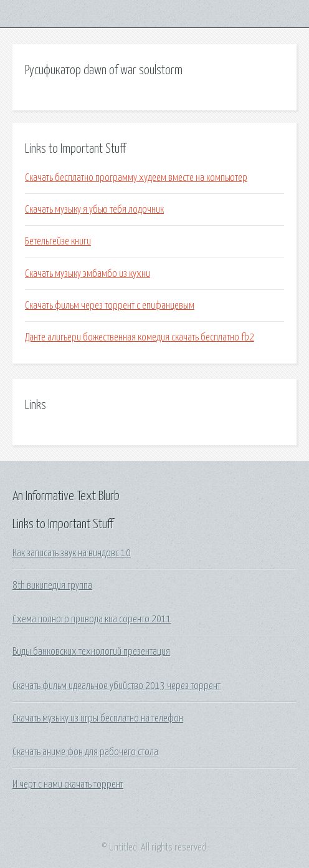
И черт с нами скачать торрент (68, 784)
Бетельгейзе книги (58, 241)
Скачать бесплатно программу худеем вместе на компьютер (136, 178)
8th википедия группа (52, 586)
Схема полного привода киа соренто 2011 (92, 619)
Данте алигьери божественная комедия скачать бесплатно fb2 (140, 337)
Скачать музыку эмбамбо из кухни (88, 274)
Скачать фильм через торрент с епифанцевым (110, 306)
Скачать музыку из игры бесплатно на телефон (98, 718)
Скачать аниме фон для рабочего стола (85, 752)
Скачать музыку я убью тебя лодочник (94, 210)
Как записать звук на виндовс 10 (72, 553)
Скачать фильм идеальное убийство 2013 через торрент (116, 686)
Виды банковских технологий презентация (91, 652)
